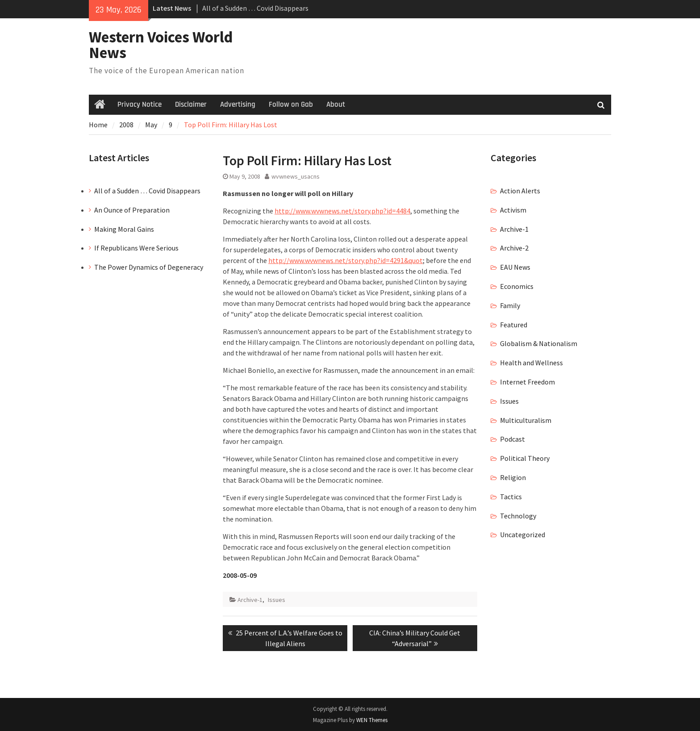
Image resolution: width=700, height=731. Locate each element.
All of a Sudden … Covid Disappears (255, 8)
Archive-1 (250, 600)
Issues (277, 600)
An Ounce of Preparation (132, 210)
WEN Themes (372, 720)
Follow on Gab (291, 104)
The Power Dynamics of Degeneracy (149, 267)
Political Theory (525, 458)
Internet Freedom (527, 382)
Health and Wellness (531, 363)
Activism (513, 210)
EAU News (515, 267)
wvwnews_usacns (296, 176)
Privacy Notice (140, 104)
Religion (513, 477)
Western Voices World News (161, 45)
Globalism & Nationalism (539, 343)
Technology (518, 516)
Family (510, 305)
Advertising (238, 104)
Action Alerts (520, 191)
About (336, 104)
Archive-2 (514, 248)
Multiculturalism (526, 420)
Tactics (511, 497)
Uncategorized (523, 535)
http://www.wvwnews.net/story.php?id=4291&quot (346, 260)
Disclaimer (191, 104)
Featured (514, 325)
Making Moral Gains (124, 229)
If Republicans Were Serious (136, 248)
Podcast (512, 439)
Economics (517, 286)
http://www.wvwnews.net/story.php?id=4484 (342, 211)
